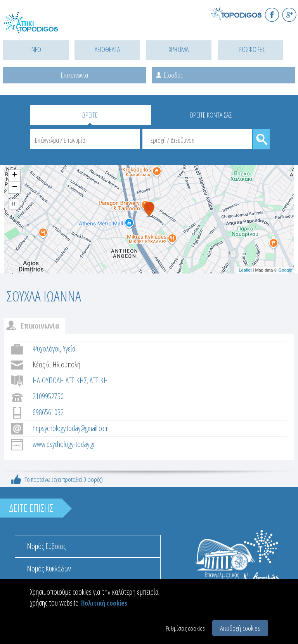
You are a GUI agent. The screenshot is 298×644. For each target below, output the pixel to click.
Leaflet (245, 270)
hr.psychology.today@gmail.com (71, 428)
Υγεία (69, 349)
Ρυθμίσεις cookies (185, 628)
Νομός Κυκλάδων (49, 569)
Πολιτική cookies (104, 603)
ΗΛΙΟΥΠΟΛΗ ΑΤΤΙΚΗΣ (60, 380)
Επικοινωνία (74, 75)
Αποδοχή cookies (240, 628)
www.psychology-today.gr (64, 444)
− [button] (15, 187)
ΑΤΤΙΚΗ (99, 380)
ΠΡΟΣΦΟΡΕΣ (250, 49)
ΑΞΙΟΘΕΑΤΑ (107, 49)
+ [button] (15, 175)
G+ (289, 15)
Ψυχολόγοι (46, 349)
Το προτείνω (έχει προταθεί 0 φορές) (64, 479)
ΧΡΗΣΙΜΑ (179, 49)
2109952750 (48, 396)
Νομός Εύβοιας (46, 546)
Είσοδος (173, 75)
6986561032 (48, 412)
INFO (36, 49)
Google (285, 270)
